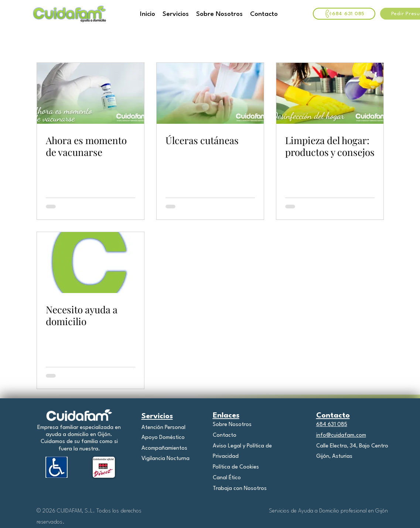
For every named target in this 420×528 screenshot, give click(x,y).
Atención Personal (163, 428)
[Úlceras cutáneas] (210, 93)
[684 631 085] (344, 14)
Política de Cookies (236, 467)
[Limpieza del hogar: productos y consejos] (330, 93)
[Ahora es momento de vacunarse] (91, 93)
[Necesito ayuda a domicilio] (91, 263)
